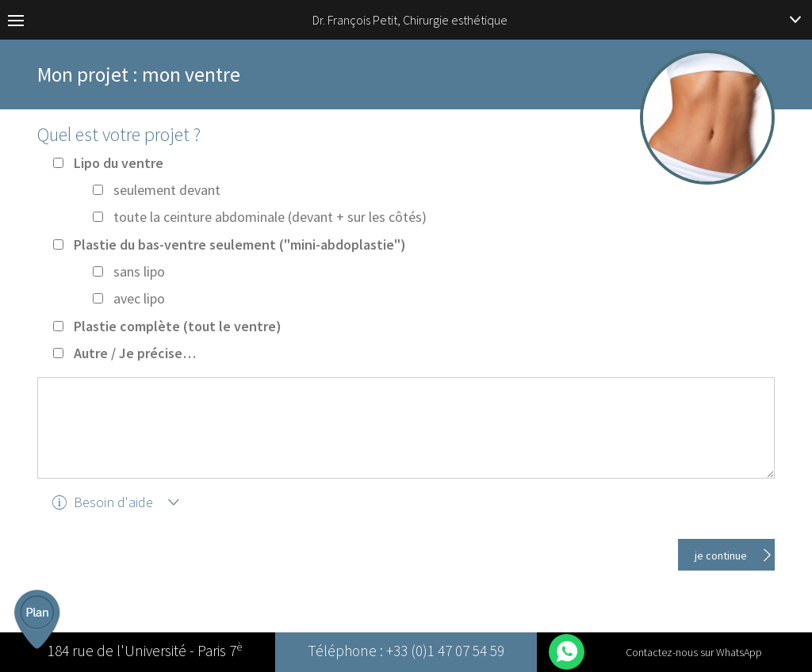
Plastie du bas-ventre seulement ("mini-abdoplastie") (240, 244)
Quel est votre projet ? (119, 135)
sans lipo (139, 271)
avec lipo (139, 298)
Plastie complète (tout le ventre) (178, 326)
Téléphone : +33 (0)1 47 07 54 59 (406, 652)
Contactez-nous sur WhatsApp (694, 652)
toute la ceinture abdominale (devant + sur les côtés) (270, 217)
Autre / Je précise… (135, 353)
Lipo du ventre (119, 163)
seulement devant (167, 190)
